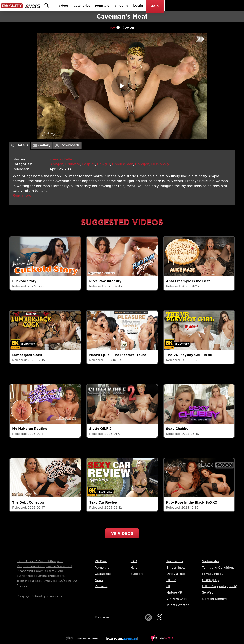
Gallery (42, 145)
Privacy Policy (213, 574)
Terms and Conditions (218, 568)
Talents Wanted (178, 605)
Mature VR (174, 592)
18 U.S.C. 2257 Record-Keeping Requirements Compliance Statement (45, 564)
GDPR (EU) (210, 580)
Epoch (39, 571)
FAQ (134, 561)
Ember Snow (176, 568)
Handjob (142, 164)
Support (137, 574)
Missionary (160, 164)
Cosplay (88, 164)
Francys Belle (61, 159)
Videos (128, 6)
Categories (149, 6)
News (99, 580)
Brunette (73, 164)
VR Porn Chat (177, 599)
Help (134, 568)
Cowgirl (104, 164)
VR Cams (193, 6)
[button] (22, 196)
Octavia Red (176, 574)
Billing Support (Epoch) (220, 586)
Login (211, 6)
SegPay (51, 571)
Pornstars (172, 6)
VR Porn (101, 561)
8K (168, 586)
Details (20, 145)
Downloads (67, 145)
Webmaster (211, 561)
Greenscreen (123, 164)
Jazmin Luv (175, 561)
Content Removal (215, 599)
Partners (101, 586)
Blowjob (56, 164)
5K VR (171, 580)
